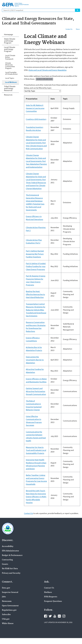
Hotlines (48, 592)
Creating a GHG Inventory (36, 119)
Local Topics (10, 78)
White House (8, 624)
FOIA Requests (51, 597)
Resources (8, 95)
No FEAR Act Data (10, 569)
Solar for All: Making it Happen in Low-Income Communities (35, 108)
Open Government (10, 606)
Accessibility (8, 546)
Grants (5, 564)
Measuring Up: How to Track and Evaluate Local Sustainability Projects (36, 450)
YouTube (55, 616)
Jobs (4, 597)
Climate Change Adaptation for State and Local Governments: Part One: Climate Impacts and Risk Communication (36, 143)
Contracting (7, 560)
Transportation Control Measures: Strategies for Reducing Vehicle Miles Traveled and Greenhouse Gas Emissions (36, 310)
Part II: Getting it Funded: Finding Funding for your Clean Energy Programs (36, 266)
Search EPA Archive (44, 79)
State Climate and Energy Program (10, 41)
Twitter (50, 616)
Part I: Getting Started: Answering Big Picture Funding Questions (35, 254)
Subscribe (6, 615)
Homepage (8, 34)
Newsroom (7, 601)
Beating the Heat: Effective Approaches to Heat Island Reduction (35, 294)
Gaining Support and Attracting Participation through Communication (36, 391)
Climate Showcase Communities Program (10, 66)
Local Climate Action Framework (10, 57)
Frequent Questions (53, 601)
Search (77, 10)
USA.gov (6, 619)
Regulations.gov (9, 610)
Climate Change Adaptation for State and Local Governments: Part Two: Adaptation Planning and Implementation (36, 161)
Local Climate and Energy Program (10, 49)
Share (78, 29)
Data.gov (6, 588)
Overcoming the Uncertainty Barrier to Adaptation (35, 360)
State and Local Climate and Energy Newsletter (48, 70)
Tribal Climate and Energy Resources (10, 88)
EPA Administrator (10, 551)
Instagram (64, 616)
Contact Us (69, 29)
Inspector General (10, 592)
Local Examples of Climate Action (11, 73)
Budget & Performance (12, 555)
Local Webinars (11, 82)
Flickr (59, 616)
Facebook (46, 616)
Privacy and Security (11, 573)
